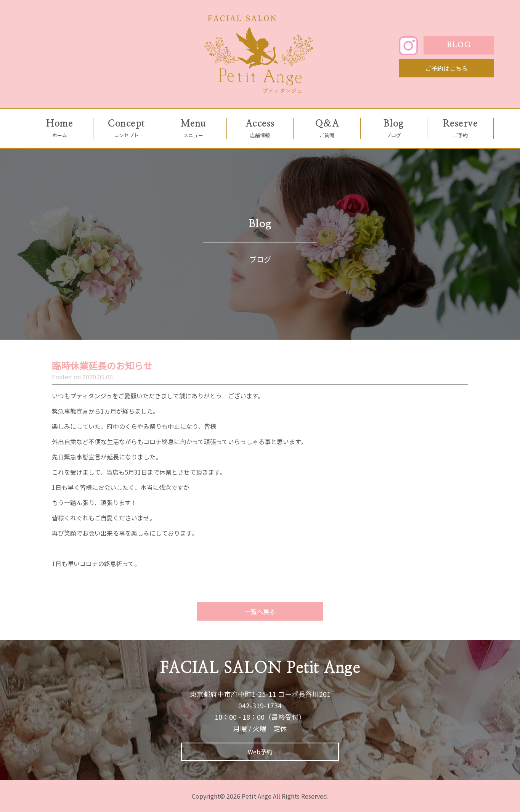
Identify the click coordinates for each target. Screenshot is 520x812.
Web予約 (260, 752)
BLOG (459, 45)
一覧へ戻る (260, 611)
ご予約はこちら (446, 68)
